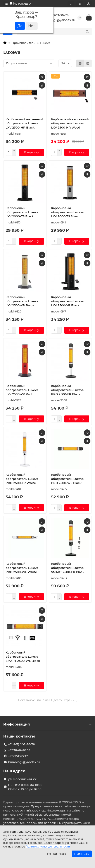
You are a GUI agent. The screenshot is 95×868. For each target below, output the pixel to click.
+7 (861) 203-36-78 (52, 15)
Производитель (23, 43)
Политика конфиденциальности (48, 847)
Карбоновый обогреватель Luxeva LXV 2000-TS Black (22, 212)
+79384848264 (19, 750)
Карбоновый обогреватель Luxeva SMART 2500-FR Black (68, 568)
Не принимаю (57, 854)
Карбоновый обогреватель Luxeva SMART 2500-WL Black (23, 657)
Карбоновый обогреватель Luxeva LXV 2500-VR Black (67, 301)
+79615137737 (18, 756)
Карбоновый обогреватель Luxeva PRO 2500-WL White (22, 568)
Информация (47, 724)
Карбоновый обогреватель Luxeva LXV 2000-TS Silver (67, 212)
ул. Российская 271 (23, 779)
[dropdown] (7, 4)
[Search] (59, 32)
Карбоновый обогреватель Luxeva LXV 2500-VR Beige (22, 301)
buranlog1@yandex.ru (55, 20)
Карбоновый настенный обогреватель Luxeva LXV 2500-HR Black (24, 123)
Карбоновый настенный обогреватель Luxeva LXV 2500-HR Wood (70, 123)
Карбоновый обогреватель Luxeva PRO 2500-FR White (22, 479)
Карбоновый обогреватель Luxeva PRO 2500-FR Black (67, 390)
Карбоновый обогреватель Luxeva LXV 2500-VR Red (22, 390)
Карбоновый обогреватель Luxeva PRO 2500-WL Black (67, 479)
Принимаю (82, 854)
